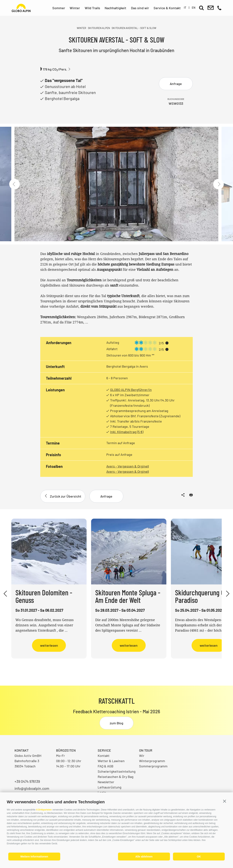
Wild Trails (92, 8)
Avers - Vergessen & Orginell (128, 466)
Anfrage (176, 84)
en (194, 8)
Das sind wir (140, 8)
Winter (75, 8)
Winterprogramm (152, 761)
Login (102, 792)
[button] (225, 801)
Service (104, 750)
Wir (142, 756)
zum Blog (116, 723)
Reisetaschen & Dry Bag (116, 777)
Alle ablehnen (144, 857)
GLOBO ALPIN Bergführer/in (131, 390)
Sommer (59, 8)
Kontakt (104, 756)
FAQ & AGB (105, 766)
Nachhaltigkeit (115, 8)
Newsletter (106, 782)
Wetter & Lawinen (111, 761)
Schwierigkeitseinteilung (117, 771)
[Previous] (14, 184)
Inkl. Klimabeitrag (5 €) (127, 432)
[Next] (219, 184)
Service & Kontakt (167, 8)
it (185, 8)
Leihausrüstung (110, 787)
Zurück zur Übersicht (63, 496)
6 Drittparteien (44, 810)
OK (199, 857)
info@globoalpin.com (32, 788)
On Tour (146, 750)
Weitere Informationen (34, 857)
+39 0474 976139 (27, 781)
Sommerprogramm (153, 766)
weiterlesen (49, 645)
